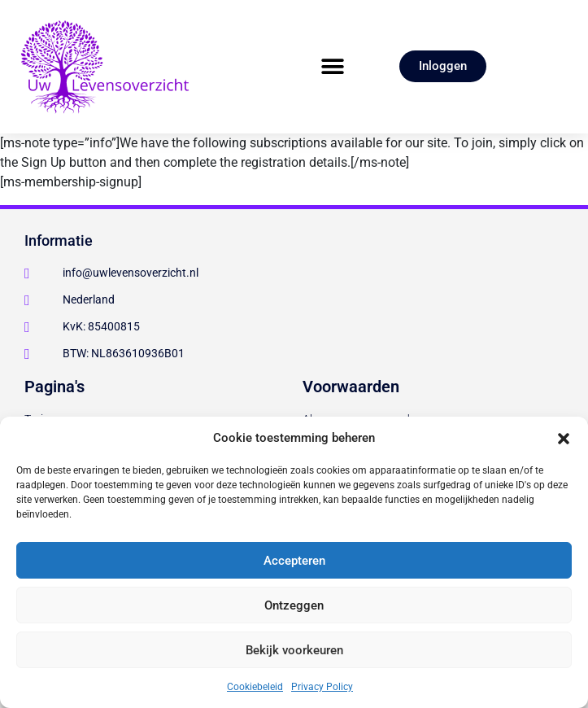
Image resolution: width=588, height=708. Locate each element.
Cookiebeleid (255, 687)
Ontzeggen (294, 605)
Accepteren (294, 561)
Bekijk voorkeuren (294, 650)
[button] (564, 438)
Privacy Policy (322, 687)
